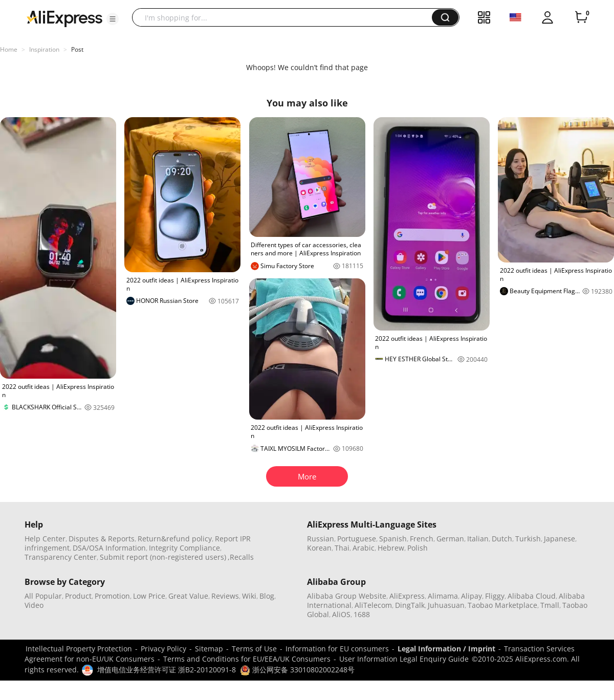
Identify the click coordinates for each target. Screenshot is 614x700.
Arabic (364, 548)
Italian (478, 539)
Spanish (393, 539)
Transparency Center (61, 557)
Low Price (149, 596)
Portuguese (357, 539)
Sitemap (209, 649)
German (450, 539)
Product (78, 596)
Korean (319, 548)
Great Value (188, 596)
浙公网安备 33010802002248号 (297, 670)
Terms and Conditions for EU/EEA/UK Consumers (247, 659)
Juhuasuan (446, 605)
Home (9, 49)
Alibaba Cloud (532, 596)
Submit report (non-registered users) (163, 557)
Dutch (502, 539)
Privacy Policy (163, 649)
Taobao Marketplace (502, 605)
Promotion (112, 596)
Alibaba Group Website (347, 596)
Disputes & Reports (102, 539)
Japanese (560, 539)
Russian (321, 539)
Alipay (472, 596)
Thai (342, 548)
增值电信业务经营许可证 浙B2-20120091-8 (167, 670)
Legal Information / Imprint (446, 649)
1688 (362, 614)
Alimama (443, 596)
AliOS (341, 614)
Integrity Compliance (184, 548)
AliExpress (407, 596)
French (422, 539)
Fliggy (495, 596)
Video (34, 605)
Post (77, 49)
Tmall (550, 605)
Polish (418, 548)
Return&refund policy (175, 539)
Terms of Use (254, 649)
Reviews (225, 596)
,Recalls (241, 557)
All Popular (43, 596)
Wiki (249, 596)
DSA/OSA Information (109, 548)
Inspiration (44, 49)
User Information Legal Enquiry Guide (404, 659)
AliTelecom (373, 605)
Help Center (45, 539)
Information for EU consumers (337, 649)
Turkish (528, 539)
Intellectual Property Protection (79, 649)
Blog (267, 596)
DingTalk (410, 605)
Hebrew (391, 548)
